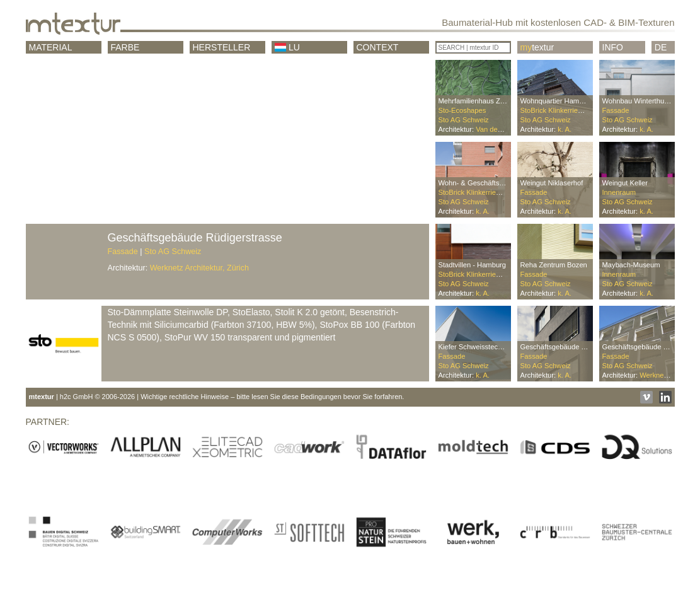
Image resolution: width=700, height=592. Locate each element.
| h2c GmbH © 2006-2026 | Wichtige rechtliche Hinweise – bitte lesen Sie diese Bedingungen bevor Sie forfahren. (217, 397)
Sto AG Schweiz (173, 252)
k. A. (565, 129)
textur (537, 47)
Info (613, 47)
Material (51, 47)
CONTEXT (378, 47)
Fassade (123, 252)
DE (661, 47)
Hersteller (222, 47)
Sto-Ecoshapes (462, 110)
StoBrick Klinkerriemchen (560, 110)
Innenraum (619, 192)
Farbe (125, 47)
